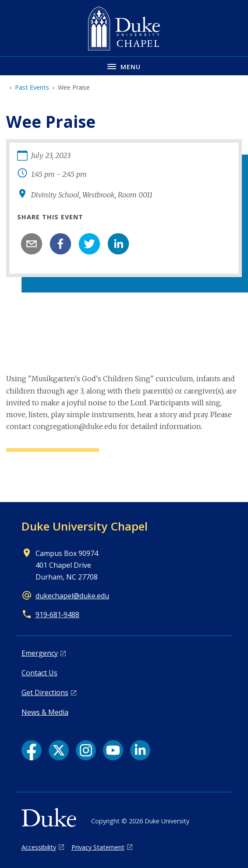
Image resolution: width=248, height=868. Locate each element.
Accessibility (39, 847)
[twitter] (89, 244)
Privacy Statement (98, 847)
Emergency (40, 653)
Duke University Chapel (85, 526)
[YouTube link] (113, 750)
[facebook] (60, 244)
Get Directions (45, 692)
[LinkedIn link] (140, 750)
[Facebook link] (32, 750)
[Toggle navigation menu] (124, 66)
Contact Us (39, 673)
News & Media (45, 712)
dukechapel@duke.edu (72, 596)
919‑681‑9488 (58, 615)
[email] (32, 244)
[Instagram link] (86, 750)
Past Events (32, 87)
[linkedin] (118, 244)
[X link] (59, 750)
